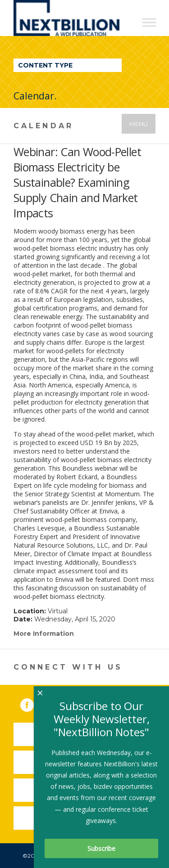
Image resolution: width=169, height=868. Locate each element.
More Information (44, 634)
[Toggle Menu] (149, 22)
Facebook (33, 703)
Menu (139, 124)
